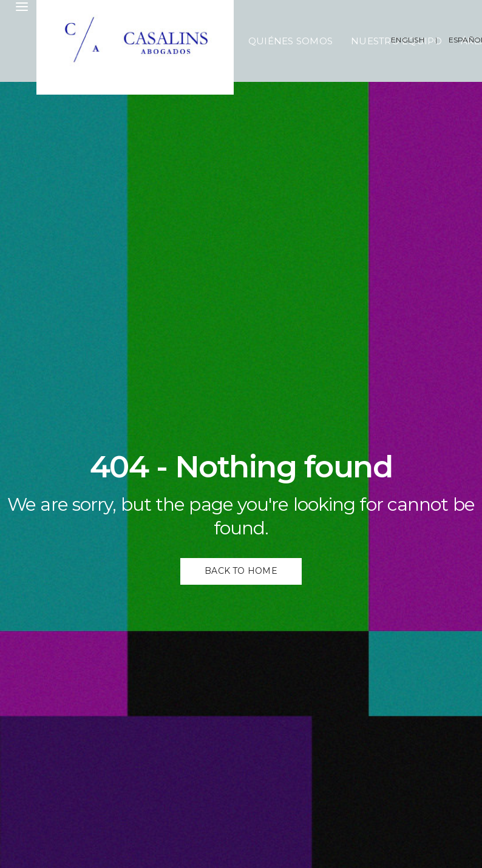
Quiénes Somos (290, 41)
